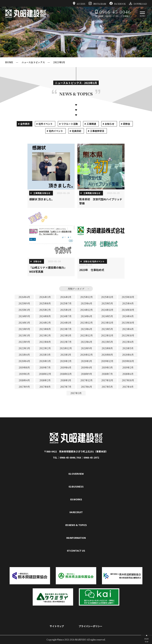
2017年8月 (45, 387)
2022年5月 (107, 342)
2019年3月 (107, 367)
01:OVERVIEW (76, 474)
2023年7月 (66, 329)
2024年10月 (128, 310)
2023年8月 (45, 329)
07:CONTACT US (76, 551)
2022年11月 (107, 335)
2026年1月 (66, 297)
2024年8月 (45, 316)
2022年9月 (24, 342)
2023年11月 (107, 323)
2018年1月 (66, 380)
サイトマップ (57, 626)
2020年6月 (128, 355)
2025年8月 (45, 303)
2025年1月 (66, 310)
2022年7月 (66, 342)
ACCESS (79, 3)
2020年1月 (86, 361)
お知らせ (110, 124)
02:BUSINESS (76, 486)
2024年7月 (66, 316)
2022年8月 (45, 342)
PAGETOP (147, 640)
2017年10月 (128, 380)
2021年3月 (45, 355)
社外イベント (45, 124)
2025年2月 (45, 310)
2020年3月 (45, 361)
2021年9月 (86, 348)
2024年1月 (66, 323)
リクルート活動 (70, 124)
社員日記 (77, 131)
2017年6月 (86, 387)
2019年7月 (45, 367)
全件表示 (25, 124)
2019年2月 (128, 367)
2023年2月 (45, 335)
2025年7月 (66, 303)
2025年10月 (128, 297)
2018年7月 (107, 374)
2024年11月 (107, 310)
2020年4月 (24, 361)
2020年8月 (107, 355)
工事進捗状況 (97, 131)
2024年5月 (107, 316)
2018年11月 (66, 374)
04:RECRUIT (76, 512)
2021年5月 (128, 348)
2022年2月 (45, 348)
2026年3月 (45, 297)
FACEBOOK (118, 3)
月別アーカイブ (76, 289)
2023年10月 (128, 323)
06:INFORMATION (76, 538)
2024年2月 (45, 323)
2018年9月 (86, 374)
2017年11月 (107, 380)
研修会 (127, 124)
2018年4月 (24, 380)
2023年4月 (128, 329)
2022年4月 (128, 342)
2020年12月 (86, 355)
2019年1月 (24, 374)
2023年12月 (86, 323)
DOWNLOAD (138, 3)
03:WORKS (76, 499)
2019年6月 (66, 367)
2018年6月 (128, 374)
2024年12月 (86, 310)
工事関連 (91, 124)
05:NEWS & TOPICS (76, 525)
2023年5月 (107, 329)
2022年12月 (86, 335)
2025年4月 (128, 303)
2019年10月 (128, 361)
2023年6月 (86, 329)
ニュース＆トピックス (33, 62)
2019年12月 (107, 361)
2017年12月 (86, 380)
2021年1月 (66, 355)
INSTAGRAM (97, 3)
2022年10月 (128, 335)
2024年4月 (128, 316)
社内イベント (56, 131)
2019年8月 (24, 367)
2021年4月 (24, 355)
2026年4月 (24, 297)
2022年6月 (86, 342)
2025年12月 (86, 297)
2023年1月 (59, 62)
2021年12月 (66, 348)
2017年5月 (107, 387)
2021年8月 (107, 348)
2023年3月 (24, 335)
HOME (9, 62)
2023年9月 (24, 329)
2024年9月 (24, 316)
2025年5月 (107, 303)
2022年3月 (24, 348)
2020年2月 (66, 361)
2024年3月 (24, 323)
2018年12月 (45, 374)
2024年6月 (86, 316)
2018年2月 (45, 380)
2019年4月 (86, 367)
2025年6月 (86, 303)
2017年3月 (76, 393)
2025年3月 (24, 310)
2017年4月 (128, 387)
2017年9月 (24, 387)
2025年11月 (107, 297)
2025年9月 (24, 303)
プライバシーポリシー (90, 626)
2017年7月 (66, 387)
